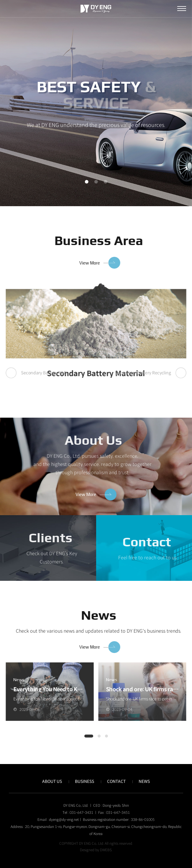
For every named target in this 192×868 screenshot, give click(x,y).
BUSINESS (84, 781)
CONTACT (116, 781)
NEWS (144, 781)
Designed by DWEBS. (96, 850)
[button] (89, 736)
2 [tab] (96, 182)
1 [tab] (87, 182)
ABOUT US (52, 781)
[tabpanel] (96, 103)
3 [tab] (106, 182)
